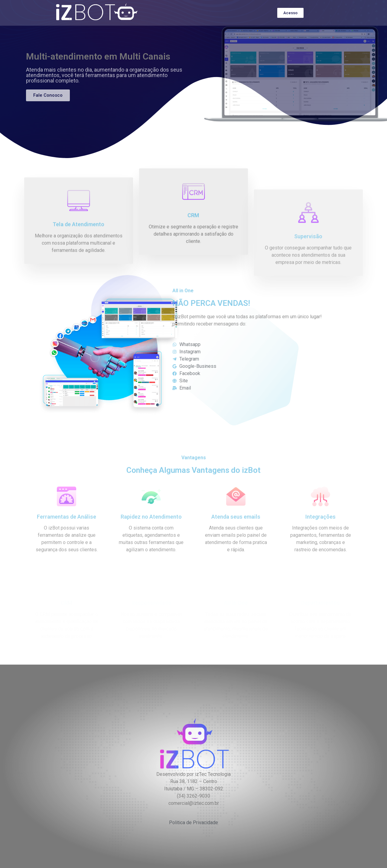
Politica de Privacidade (193, 823)
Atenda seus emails (236, 517)
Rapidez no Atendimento (151, 517)
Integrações (320, 517)
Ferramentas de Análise (67, 517)
